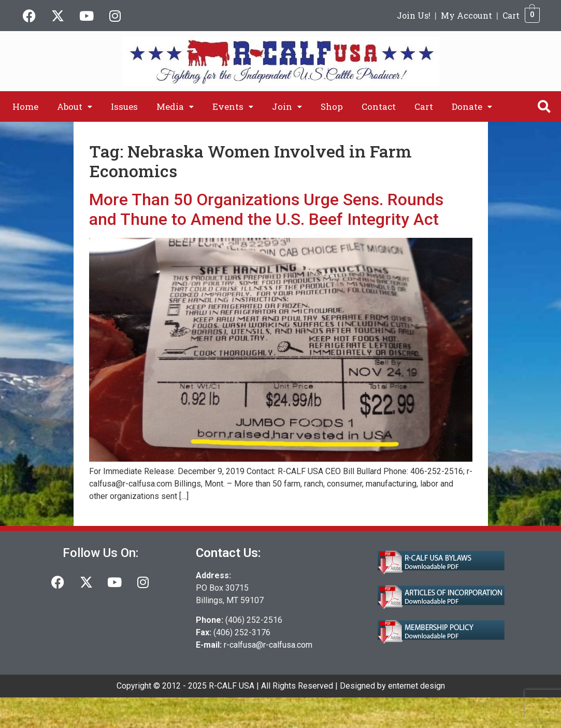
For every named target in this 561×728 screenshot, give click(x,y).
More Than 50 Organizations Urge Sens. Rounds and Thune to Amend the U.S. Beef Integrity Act (266, 209)
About (75, 106)
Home (25, 106)
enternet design (416, 686)
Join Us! (414, 15)
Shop (332, 106)
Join (287, 106)
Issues (124, 106)
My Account (466, 15)
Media (175, 106)
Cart (511, 15)
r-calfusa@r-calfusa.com (268, 645)
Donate (472, 106)
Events (233, 106)
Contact (379, 106)
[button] (75, 106)
